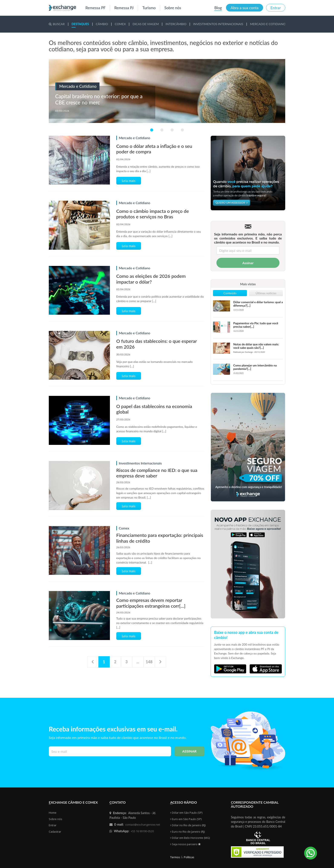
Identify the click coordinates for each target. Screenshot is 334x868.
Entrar (276, 8)
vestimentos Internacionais (218, 24)
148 (149, 662)
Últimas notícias (266, 293)
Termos (175, 857)
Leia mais (129, 181)
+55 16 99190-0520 (142, 831)
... (138, 662)
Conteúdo (230, 293)
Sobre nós (173, 8)
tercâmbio (176, 24)
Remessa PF (96, 8)
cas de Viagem (146, 24)
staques (80, 24)
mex (120, 24)
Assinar (248, 263)
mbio (102, 24)
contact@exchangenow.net (143, 825)
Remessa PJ (124, 8)
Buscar (57, 24)
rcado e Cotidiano (268, 24)
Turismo (149, 8)
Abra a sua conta (244, 8)
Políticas (189, 857)
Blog (218, 8)
